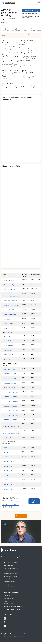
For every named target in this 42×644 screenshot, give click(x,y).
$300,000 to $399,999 (11, 406)
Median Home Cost (9, 289)
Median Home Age (9, 285)
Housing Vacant (8, 324)
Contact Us (7, 596)
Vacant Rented (8, 341)
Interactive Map (8, 566)
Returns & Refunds (25, 634)
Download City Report (31, 11)
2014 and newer (8, 448)
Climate (32, 30)
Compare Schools (9, 579)
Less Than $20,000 (9, 369)
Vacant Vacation (8, 355)
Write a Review (34, 501)
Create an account (9, 598)
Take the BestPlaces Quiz (12, 568)
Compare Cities (8, 571)
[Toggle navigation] (39, 3)
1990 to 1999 (8, 462)
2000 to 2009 (8, 457)
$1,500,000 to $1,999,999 (11, 433)
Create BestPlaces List (11, 587)
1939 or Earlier (8, 489)
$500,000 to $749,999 (11, 415)
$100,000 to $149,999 (11, 392)
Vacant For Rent (8, 336)
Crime (25, 30)
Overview (5, 30)
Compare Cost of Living (11, 574)
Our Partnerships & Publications (13, 606)
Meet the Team (8, 604)
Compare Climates (9, 582)
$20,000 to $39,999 (10, 374)
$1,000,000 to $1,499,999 (11, 427)
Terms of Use (14, 634)
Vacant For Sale (8, 346)
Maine (11, 34)
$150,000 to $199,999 (11, 397)
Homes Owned (8, 319)
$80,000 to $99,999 (10, 388)
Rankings (6, 584)
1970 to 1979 (8, 471)
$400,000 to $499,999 (11, 411)
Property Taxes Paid (10, 314)
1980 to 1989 (8, 466)
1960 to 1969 (8, 475)
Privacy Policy (5, 634)
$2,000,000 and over (10, 438)
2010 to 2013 (8, 452)
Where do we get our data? (12, 609)
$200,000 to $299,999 (11, 402)
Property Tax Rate (9, 310)
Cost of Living (16, 30)
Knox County (26, 34)
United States (5, 34)
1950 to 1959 (8, 480)
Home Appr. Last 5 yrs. (10, 301)
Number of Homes (9, 280)
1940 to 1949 (8, 485)
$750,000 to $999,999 (11, 420)
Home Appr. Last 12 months (11, 296)
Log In (5, 601)
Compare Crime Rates (10, 576)
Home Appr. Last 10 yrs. (11, 305)
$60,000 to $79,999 (10, 383)
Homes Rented (8, 328)
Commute (21, 516)
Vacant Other (7, 359)
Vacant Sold (7, 350)
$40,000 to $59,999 (10, 379)
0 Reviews (4, 22)
